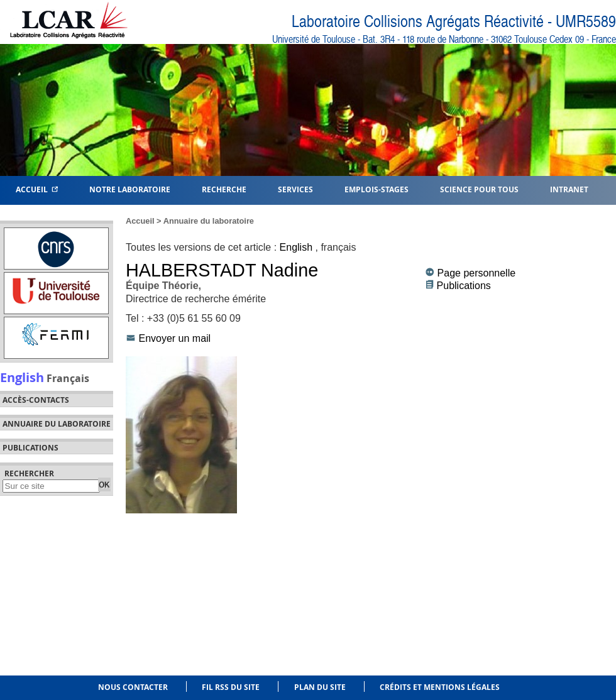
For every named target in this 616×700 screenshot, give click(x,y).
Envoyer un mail (174, 338)
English (22, 377)
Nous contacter (133, 687)
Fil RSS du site (231, 687)
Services (295, 189)
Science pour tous (479, 189)
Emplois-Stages (377, 189)
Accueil (37, 189)
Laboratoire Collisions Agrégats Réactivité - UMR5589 (454, 22)
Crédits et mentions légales (440, 687)
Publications (464, 286)
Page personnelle (477, 273)
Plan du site (320, 687)
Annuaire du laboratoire (57, 424)
